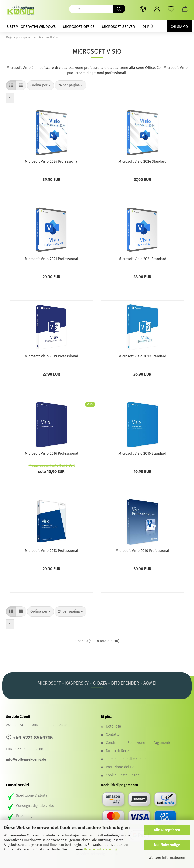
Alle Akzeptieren (167, 830)
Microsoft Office (79, 27)
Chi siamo (179, 27)
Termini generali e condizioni (129, 759)
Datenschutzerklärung (101, 849)
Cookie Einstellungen (123, 775)
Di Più (148, 27)
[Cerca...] (119, 9)
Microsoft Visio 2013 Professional (51, 551)
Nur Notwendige (167, 845)
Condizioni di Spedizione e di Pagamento (139, 743)
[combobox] (40, 85)
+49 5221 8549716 (33, 738)
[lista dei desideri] (171, 9)
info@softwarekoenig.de (26, 759)
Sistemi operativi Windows (31, 27)
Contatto (113, 734)
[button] (143, 9)
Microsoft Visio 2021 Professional (51, 259)
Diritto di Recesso (120, 751)
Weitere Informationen (167, 858)
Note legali (115, 726)
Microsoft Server (118, 27)
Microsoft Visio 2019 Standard (142, 356)
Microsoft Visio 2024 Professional (52, 162)
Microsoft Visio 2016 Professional (51, 453)
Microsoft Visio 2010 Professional (142, 551)
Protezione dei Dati (121, 767)
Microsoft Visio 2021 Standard (142, 259)
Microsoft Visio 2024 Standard (142, 162)
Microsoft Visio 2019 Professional (51, 356)
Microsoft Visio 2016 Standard (142, 453)
